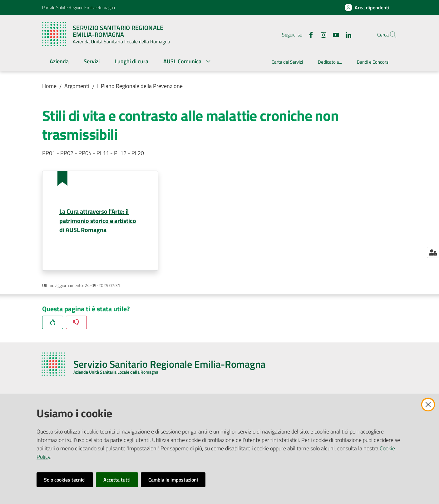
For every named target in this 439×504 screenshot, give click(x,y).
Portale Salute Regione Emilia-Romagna (79, 7)
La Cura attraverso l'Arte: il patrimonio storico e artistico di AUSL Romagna (98, 220)
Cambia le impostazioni (173, 480)
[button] (389, 35)
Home (49, 86)
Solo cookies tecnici (65, 480)
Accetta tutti (117, 480)
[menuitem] (59, 62)
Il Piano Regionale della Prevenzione (140, 86)
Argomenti (77, 86)
